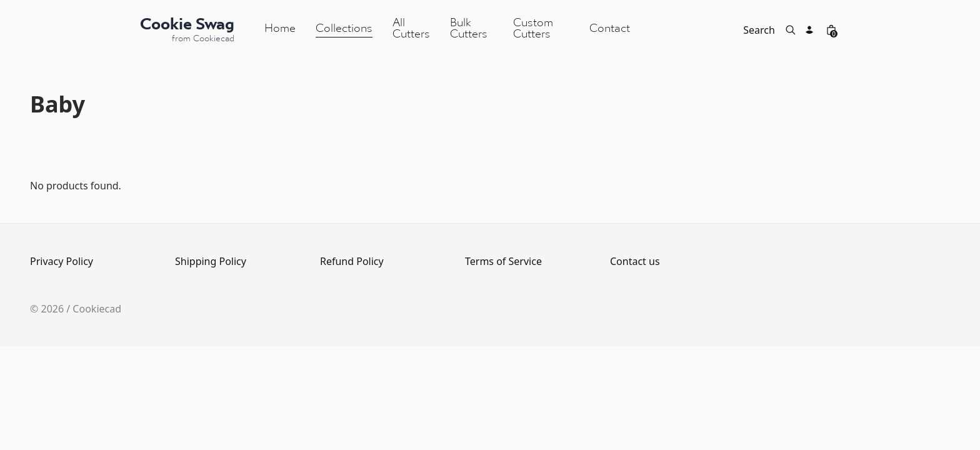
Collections (344, 29)
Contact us (635, 261)
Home (280, 29)
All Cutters (411, 29)
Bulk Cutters (469, 29)
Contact (610, 29)
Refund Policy (352, 261)
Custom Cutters (533, 29)
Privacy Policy (62, 261)
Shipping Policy (211, 261)
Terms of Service (503, 261)
